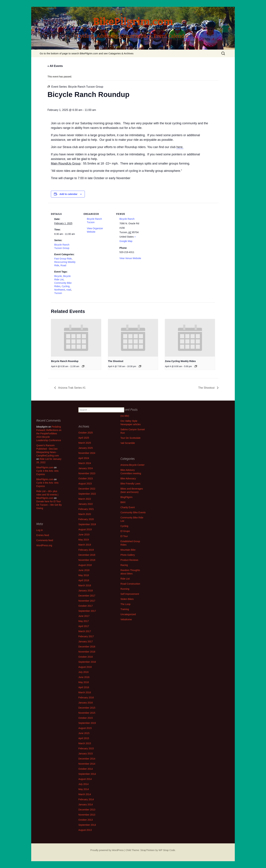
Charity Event (128, 507)
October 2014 (86, 769)
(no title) (125, 416)
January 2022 (86, 504)
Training (125, 609)
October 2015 (86, 718)
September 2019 (87, 524)
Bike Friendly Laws (130, 484)
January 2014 (86, 804)
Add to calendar (69, 194)
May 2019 (84, 540)
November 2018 (87, 560)
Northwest (60, 290)
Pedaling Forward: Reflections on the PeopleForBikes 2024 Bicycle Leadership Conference (49, 433)
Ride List (125, 579)
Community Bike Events (133, 512)
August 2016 (85, 667)
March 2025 (85, 443)
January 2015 (86, 754)
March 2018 (85, 585)
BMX (123, 502)
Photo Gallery (128, 555)
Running (125, 589)
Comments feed (45, 540)
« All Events (55, 66)
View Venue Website (130, 258)
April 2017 (84, 626)
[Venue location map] (167, 226)
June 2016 (84, 677)
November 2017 (87, 601)
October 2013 (86, 820)
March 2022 (85, 499)
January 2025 (86, 448)
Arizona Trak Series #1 (72, 388)
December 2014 (87, 759)
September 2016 (87, 662)
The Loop (125, 604)
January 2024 (86, 468)
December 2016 (87, 647)
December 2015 (87, 708)
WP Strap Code (167, 850)
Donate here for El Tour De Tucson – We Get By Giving (49, 505)
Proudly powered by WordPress (107, 850)
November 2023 (87, 473)
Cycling (66, 286)
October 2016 (86, 657)
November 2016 (87, 652)
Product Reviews (129, 560)
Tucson (58, 293)
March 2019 (85, 545)
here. (180, 147)
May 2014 (84, 789)
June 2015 (84, 733)
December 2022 (87, 489)
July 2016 (83, 672)
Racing (124, 565)
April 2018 (84, 580)
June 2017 (84, 616)
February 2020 (86, 519)
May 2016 (84, 682)
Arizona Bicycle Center (132, 465)
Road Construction (130, 584)
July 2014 (83, 784)
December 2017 (87, 596)
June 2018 (84, 570)
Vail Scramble (128, 443)
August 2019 (85, 529)
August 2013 (85, 830)
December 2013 (87, 810)
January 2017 (86, 641)
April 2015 (84, 738)
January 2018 (86, 591)
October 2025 (86, 433)
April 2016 (84, 687)
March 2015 (85, 743)
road (69, 290)
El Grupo (125, 531)
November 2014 (87, 764)
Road (63, 265)
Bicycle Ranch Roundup (65, 361)
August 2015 (85, 728)
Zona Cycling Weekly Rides (180, 361)
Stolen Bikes (127, 599)
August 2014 (85, 779)
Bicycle (58, 276)
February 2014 (86, 799)
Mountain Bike (128, 550)
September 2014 (87, 774)
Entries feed (43, 535)
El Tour (124, 536)
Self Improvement (130, 594)
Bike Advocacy (128, 478)
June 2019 (84, 535)
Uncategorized (128, 614)
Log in (40, 530)
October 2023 (86, 478)
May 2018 (84, 575)
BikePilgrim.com (45, 467)
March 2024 (85, 463)
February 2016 (86, 698)
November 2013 (87, 815)
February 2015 (86, 748)
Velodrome (126, 619)
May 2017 (84, 621)
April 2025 (84, 438)
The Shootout (116, 361)
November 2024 (87, 453)
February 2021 (86, 509)
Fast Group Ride (63, 259)
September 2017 (87, 611)
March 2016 (85, 692)
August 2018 (85, 565)
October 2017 (86, 606)
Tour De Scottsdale (130, 438)
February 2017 (86, 636)
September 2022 (87, 494)
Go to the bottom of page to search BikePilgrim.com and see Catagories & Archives (87, 53)
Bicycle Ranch (127, 219)
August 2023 (85, 484)
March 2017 (85, 631)
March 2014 (85, 794)
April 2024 (84, 458)
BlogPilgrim (126, 497)
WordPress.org (44, 545)
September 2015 (87, 723)
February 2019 (86, 550)
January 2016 (86, 703)
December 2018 (87, 555)
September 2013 (87, 825)
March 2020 (85, 514)
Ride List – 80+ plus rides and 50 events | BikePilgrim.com (47, 495)
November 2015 (87, 713)
